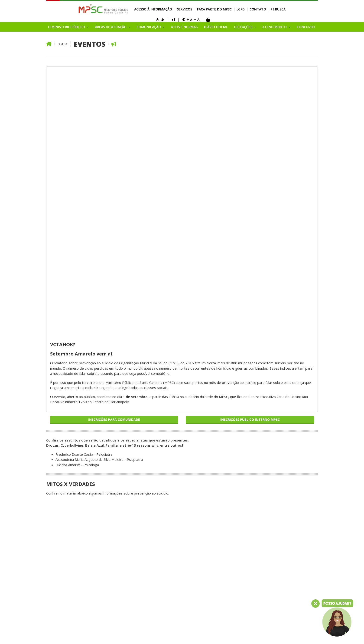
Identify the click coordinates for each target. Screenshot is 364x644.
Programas (55, 601)
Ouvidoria (54, 507)
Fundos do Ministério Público (69, 517)
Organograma (57, 512)
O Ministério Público (66, 400)
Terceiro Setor (114, 460)
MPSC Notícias (170, 434)
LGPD (241, 9)
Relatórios (223, 428)
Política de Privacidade (294, 573)
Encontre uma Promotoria (235, 486)
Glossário (222, 465)
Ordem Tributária (116, 481)
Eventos (90, 44)
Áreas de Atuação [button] (111, 27)
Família (108, 439)
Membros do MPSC (62, 444)
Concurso (306, 27)
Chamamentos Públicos (65, 596)
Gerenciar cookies (170, 635)
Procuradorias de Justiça (66, 491)
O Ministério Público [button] (67, 27)
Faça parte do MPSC (214, 9)
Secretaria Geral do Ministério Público (62, 473)
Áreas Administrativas (64, 564)
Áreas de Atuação (120, 400)
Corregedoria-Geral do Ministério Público (64, 463)
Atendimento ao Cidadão (234, 418)
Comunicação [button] (149, 27)
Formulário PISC (284, 502)
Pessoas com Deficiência (122, 465)
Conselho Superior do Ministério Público (63, 546)
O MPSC (63, 44)
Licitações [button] (244, 27)
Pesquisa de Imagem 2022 (68, 408)
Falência (109, 428)
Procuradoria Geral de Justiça (69, 434)
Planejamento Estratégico (67, 502)
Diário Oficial (216, 27)
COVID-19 (167, 444)
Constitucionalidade (118, 418)
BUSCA (278, 9)
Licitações (223, 413)
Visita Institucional (229, 470)
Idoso (107, 444)
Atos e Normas (184, 27)
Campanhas (55, 538)
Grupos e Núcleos (60, 585)
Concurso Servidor (286, 538)
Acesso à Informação (153, 9)
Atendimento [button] (275, 27)
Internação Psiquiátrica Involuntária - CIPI (289, 494)
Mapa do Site (56, 635)
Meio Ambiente (114, 455)
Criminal (109, 449)
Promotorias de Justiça (64, 496)
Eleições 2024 (170, 439)
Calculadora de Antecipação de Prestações (293, 463)
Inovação (53, 533)
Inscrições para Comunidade (114, 153)
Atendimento (228, 437)
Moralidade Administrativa (123, 470)
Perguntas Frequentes (233, 444)
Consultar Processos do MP (293, 408)
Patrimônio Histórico (119, 486)
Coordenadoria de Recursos (69, 439)
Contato (258, 9)
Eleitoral (109, 434)
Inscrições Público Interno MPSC (250, 153)
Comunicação (172, 400)
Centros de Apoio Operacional (60, 483)
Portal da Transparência (234, 408)
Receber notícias (172, 460)
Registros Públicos (117, 491)
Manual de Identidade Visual (181, 408)
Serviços (185, 9)
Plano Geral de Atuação (65, 580)
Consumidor (112, 423)
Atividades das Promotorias (237, 423)
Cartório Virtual (227, 460)
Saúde (107, 496)
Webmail (90, 635)
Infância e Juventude (118, 475)
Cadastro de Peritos (287, 470)
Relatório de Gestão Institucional (62, 557)
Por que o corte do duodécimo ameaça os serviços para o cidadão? (66, 418)
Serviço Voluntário (285, 544)
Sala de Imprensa (172, 465)
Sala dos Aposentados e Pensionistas (127, 635)
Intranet (74, 635)
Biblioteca (279, 475)
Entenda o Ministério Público (69, 428)
